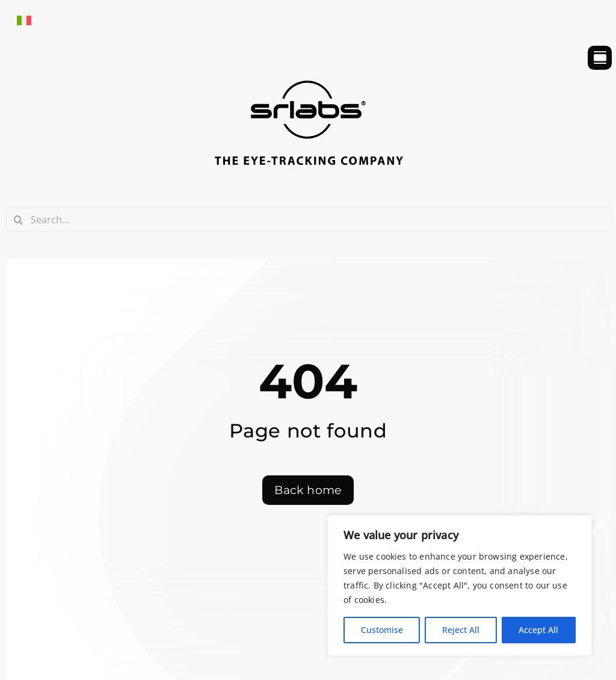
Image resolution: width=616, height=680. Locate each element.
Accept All (538, 630)
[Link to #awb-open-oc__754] (600, 58)
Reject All (461, 630)
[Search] (18, 220)
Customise (382, 630)
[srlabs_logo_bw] (309, 86)
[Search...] (309, 220)
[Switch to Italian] (24, 20)
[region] (460, 586)
